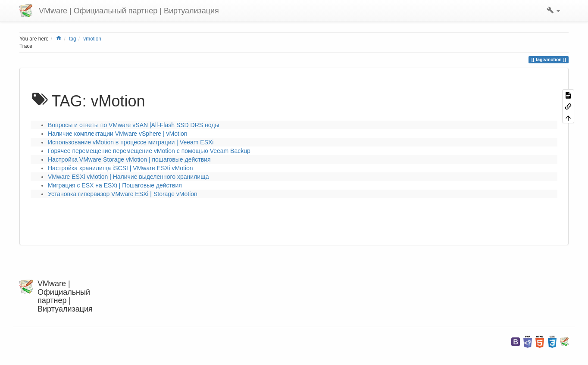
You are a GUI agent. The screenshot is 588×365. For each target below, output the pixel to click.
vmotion (92, 39)
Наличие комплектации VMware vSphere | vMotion (118, 134)
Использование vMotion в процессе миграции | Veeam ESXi (131, 142)
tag (73, 39)
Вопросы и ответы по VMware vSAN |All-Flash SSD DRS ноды (134, 125)
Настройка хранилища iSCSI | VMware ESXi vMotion (120, 168)
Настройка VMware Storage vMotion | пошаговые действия (129, 159)
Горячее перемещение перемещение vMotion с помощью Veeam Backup (149, 151)
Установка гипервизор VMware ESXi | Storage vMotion (123, 194)
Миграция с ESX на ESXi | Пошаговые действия (115, 185)
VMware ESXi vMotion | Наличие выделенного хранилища (128, 177)
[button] (553, 11)
